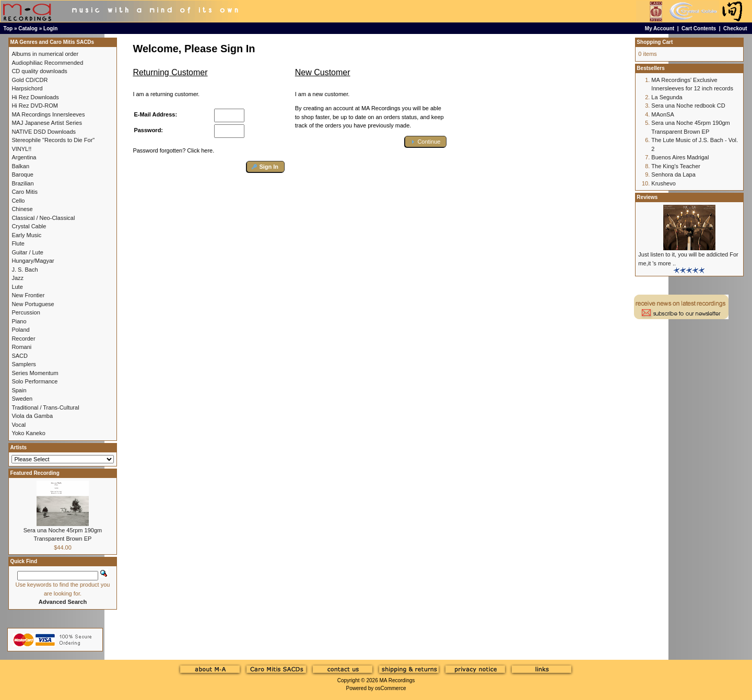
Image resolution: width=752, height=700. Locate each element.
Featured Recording (34, 473)
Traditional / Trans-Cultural (45, 407)
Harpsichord (27, 88)
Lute (17, 287)
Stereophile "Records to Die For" (53, 140)
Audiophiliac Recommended (47, 63)
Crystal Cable (29, 226)
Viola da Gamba (32, 416)
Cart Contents (699, 28)
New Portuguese (33, 304)
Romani (21, 347)
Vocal (19, 425)
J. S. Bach (25, 270)
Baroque (22, 174)
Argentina (24, 157)
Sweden (22, 399)
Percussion (26, 312)
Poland (20, 330)
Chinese (22, 209)
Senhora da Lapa (673, 174)
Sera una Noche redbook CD (688, 106)
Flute (18, 243)
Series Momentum (35, 373)
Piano (19, 321)
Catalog (28, 28)
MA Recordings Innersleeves (48, 114)
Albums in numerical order (45, 54)
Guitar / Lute (27, 252)
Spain (19, 390)
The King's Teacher (676, 166)
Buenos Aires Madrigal (680, 157)
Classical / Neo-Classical (43, 218)
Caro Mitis (25, 192)
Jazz (17, 278)
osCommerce (390, 688)
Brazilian (22, 183)
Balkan (20, 166)
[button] (266, 167)
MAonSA (662, 114)
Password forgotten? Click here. (173, 150)
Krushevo (663, 183)
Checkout (735, 28)
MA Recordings (397, 680)
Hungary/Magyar (33, 261)
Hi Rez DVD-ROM (35, 106)
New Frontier (28, 295)
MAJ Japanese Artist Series (47, 123)
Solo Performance (34, 381)
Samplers (23, 364)
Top (8, 28)
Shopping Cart (655, 42)
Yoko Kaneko (28, 433)
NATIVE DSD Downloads (44, 132)
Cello (18, 201)
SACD (20, 356)
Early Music (26, 235)
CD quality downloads (39, 71)
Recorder (23, 339)
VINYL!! (21, 149)
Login (50, 28)
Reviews (647, 197)
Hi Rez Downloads (35, 97)
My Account (660, 28)
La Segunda (667, 97)
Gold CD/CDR (30, 80)
